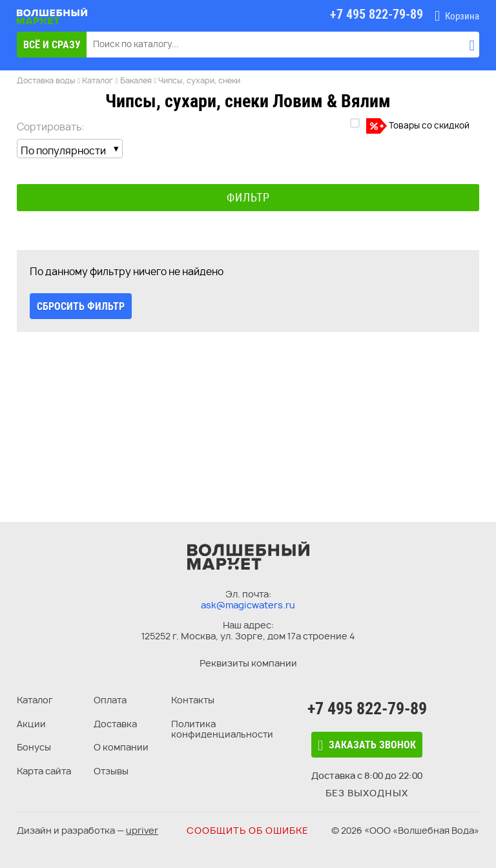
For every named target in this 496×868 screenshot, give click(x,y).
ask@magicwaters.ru (248, 605)
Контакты (193, 700)
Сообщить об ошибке (248, 830)
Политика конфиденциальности (222, 729)
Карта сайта (44, 771)
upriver (142, 830)
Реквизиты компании (248, 663)
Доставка (115, 724)
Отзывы (111, 771)
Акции (31, 724)
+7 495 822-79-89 (367, 708)
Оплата (110, 700)
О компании (121, 747)
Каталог (35, 700)
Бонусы (34, 747)
